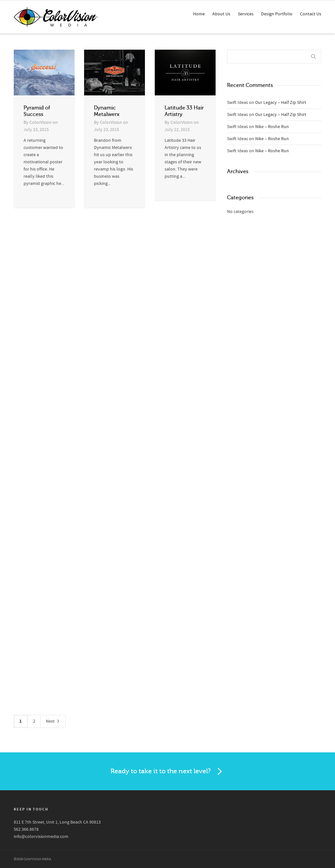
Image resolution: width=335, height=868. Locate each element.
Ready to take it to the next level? (167, 772)
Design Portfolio (277, 14)
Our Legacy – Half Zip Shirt (281, 103)
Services (246, 14)
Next (53, 721)
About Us (221, 14)
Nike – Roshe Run (272, 127)
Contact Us (311, 14)
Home (199, 14)
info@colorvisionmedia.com (41, 837)
